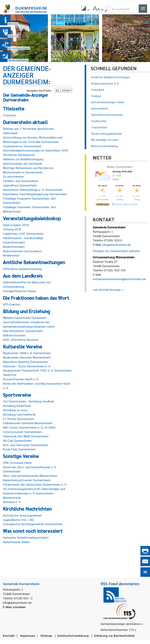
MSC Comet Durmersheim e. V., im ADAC (29, 427)
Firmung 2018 (12, 229)
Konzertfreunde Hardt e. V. (21, 379)
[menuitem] (85, 9)
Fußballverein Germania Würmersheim (28, 423)
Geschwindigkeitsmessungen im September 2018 (35, 150)
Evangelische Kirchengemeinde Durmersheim (33, 524)
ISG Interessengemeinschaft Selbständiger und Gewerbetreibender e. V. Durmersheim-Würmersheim (34, 493)
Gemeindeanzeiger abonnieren (121, 624)
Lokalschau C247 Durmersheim (23, 233)
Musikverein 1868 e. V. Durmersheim (27, 353)
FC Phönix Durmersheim (19, 419)
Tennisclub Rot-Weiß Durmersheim (26, 436)
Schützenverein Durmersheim (22, 432)
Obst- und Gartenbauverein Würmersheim (30, 476)
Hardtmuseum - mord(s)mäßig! (23, 238)
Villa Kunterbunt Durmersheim (23, 331)
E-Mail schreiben (14, 607)
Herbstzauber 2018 (16, 225)
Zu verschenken (13, 176)
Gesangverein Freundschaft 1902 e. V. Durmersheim (37, 370)
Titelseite (9, 115)
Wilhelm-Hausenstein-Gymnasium (25, 318)
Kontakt (9, 636)
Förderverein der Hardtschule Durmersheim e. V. (35, 484)
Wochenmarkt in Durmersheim (23, 172)
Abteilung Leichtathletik (19, 414)
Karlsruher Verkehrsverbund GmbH (26, 537)
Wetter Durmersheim (120, 167)
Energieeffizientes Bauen (20, 291)
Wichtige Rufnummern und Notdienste (28, 168)
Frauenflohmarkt (14, 242)
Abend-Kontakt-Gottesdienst (22, 251)
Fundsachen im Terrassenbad (22, 146)
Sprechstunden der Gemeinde (23, 163)
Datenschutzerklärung (73, 636)
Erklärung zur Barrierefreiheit (114, 636)
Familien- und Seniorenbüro (21, 181)
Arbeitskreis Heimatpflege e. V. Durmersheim (33, 190)
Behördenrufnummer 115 (117, 630)
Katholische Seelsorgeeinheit (22, 515)
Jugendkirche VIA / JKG (18, 520)
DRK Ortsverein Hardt (17, 463)
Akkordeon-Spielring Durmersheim (25, 362)
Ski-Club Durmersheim (17, 440)
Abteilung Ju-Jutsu (15, 410)
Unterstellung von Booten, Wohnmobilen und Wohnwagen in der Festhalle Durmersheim (33, 139)
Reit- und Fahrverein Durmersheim (25, 445)
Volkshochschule (14, 335)
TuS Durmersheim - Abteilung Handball (28, 401)
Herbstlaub (10, 133)
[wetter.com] (103, 205)
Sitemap (46, 636)
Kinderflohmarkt (14, 247)
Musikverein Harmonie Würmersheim (27, 357)
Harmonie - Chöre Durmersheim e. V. (27, 366)
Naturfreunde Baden (16, 542)
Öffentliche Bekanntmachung (22, 269)
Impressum (28, 636)
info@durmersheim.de (117, 245)
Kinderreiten (11, 255)
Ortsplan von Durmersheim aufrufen (116, 251)
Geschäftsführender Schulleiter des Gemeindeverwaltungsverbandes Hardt (29, 324)
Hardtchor (10, 375)
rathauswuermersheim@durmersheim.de (119, 279)
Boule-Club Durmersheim (19, 449)
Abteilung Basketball (17, 406)
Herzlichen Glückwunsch (19, 155)
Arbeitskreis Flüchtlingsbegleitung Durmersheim (35, 194)
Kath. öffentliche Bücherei (21, 340)
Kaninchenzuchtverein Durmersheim (27, 480)
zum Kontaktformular (107, 290)
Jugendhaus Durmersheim (20, 185)
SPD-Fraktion (12, 304)
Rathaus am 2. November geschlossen (28, 129)
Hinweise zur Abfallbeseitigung (23, 159)
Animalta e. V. (12, 502)
